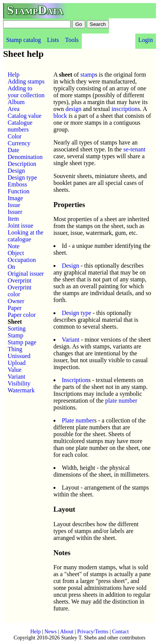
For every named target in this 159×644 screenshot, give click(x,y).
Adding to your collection (26, 92)
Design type (22, 177)
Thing (15, 349)
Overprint (19, 280)
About (67, 632)
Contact (120, 632)
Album (16, 102)
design (73, 109)
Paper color (22, 315)
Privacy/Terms (93, 632)
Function (19, 191)
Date (13, 150)
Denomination (25, 157)
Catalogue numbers (20, 126)
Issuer (15, 212)
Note (14, 246)
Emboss (17, 184)
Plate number (78, 420)
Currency (19, 143)
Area (14, 109)
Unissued (19, 356)
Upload (17, 363)
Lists (53, 40)
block (60, 116)
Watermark (21, 390)
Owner (16, 301)
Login (146, 40)
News (50, 632)
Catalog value (24, 116)
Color (15, 136)
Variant (16, 377)
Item (13, 219)
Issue (14, 205)
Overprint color (19, 291)
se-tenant (135, 149)
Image (15, 198)
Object (16, 253)
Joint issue (20, 226)
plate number (121, 401)
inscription (125, 109)
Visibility (19, 383)
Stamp (15, 335)
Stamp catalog (24, 40)
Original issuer (26, 274)
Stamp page (22, 342)
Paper (15, 308)
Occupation (22, 260)
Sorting (17, 328)
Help (14, 75)
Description (22, 164)
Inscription (75, 380)
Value (15, 370)
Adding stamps (26, 81)
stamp (88, 75)
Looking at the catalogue (25, 236)
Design (16, 171)
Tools (72, 40)
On (11, 267)
